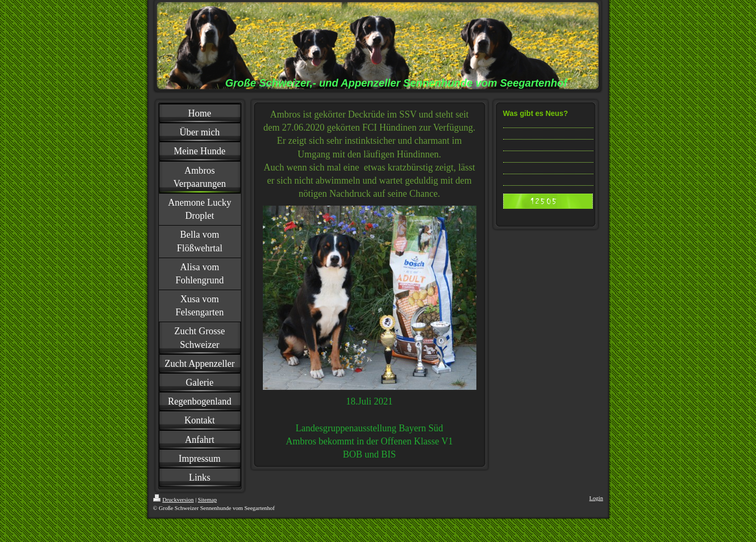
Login (596, 498)
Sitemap (207, 500)
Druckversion (174, 500)
